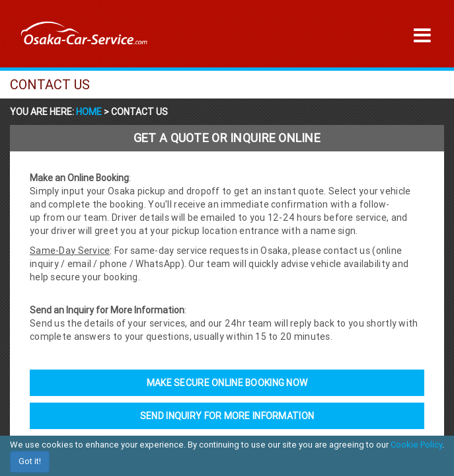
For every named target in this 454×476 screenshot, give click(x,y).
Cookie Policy (416, 445)
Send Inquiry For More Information (227, 416)
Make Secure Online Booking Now (227, 383)
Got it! (30, 461)
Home (90, 112)
